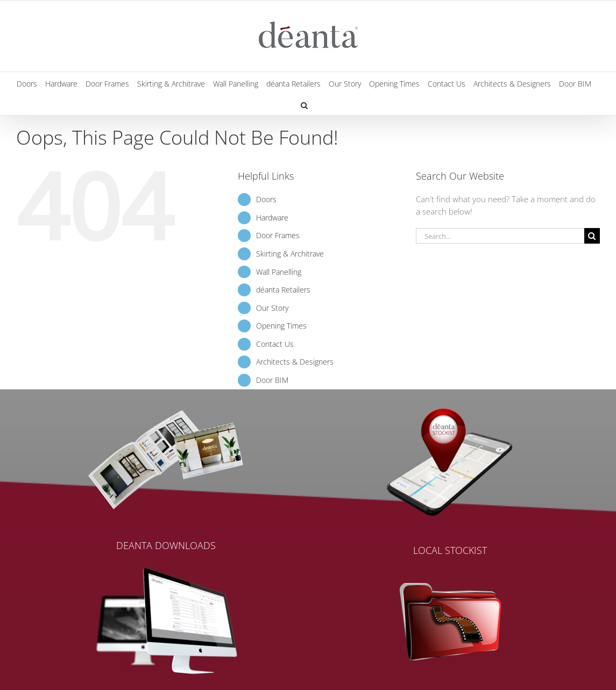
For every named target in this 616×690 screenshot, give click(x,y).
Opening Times (281, 326)
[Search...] (500, 236)
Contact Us (275, 344)
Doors (266, 199)
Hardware (272, 218)
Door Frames (278, 235)
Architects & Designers (295, 362)
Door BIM (272, 380)
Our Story (272, 308)
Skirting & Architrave (290, 254)
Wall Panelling (279, 272)
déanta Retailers (283, 290)
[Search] (592, 236)
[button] (304, 104)
